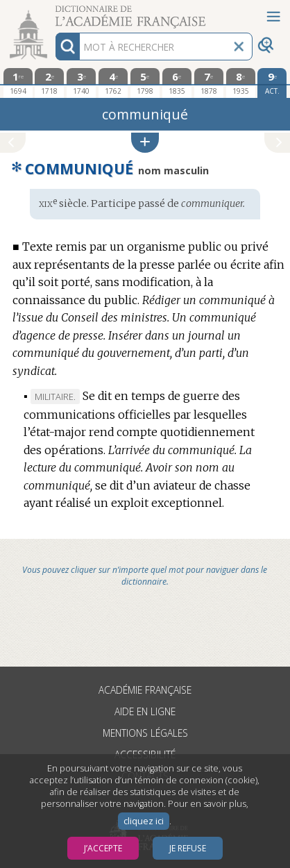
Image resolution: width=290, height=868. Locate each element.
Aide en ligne (145, 711)
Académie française (145, 690)
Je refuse (188, 848)
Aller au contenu (54, 12)
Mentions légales (145, 733)
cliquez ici (144, 821)
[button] (145, 143)
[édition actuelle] (272, 83)
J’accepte (103, 848)
